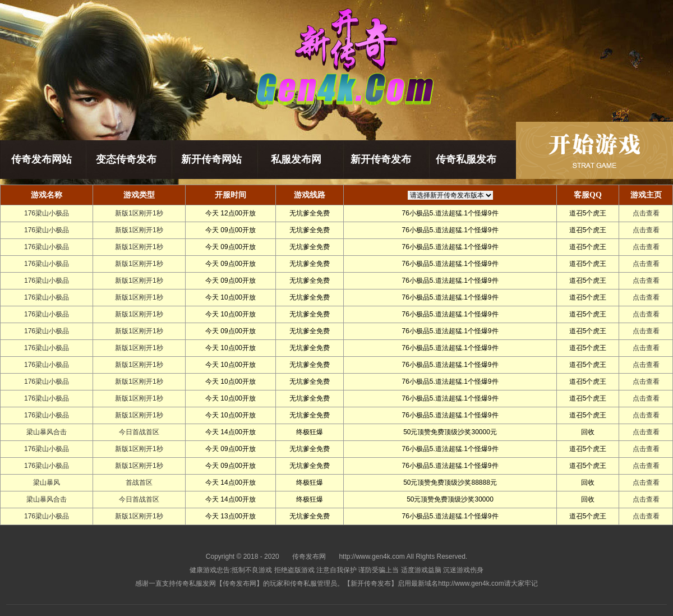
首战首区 (139, 482)
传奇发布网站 (42, 159)
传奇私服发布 (466, 159)
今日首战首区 (139, 432)
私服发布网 (296, 159)
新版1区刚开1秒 (139, 213)
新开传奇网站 (211, 159)
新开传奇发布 (381, 159)
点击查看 (646, 213)
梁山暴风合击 (47, 432)
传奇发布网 (309, 557)
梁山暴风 (47, 482)
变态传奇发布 (126, 159)
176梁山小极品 (47, 213)
